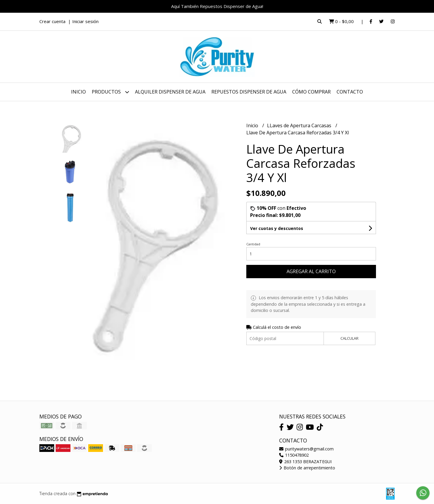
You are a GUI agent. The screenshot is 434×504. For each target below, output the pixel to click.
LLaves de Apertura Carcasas (300, 125)
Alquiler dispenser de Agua (170, 92)
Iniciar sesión (85, 21)
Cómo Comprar (311, 92)
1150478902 (294, 455)
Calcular (349, 338)
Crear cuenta (52, 21)
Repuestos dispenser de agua (249, 92)
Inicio (78, 92)
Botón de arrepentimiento (307, 468)
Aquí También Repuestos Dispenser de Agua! (217, 6)
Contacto (350, 92)
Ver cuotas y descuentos (277, 228)
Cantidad (253, 244)
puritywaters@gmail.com (306, 449)
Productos (110, 92)
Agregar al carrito (311, 271)
